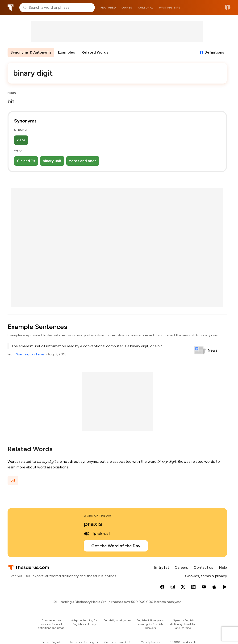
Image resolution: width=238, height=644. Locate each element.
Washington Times (30, 354)
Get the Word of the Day (116, 546)
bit (13, 480)
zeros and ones (83, 161)
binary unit (52, 161)
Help (223, 567)
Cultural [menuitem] (146, 8)
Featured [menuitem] (108, 8)
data (21, 140)
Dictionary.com (228, 8)
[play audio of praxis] (87, 534)
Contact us (203, 567)
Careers (181, 567)
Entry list (162, 567)
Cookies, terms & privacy (206, 576)
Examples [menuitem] (67, 52)
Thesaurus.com (11, 8)
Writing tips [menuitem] (170, 8)
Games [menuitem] (127, 8)
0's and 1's (26, 161)
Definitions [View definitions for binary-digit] (214, 52)
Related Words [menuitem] (95, 52)
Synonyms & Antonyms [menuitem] (31, 52)
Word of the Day (98, 516)
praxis (93, 524)
